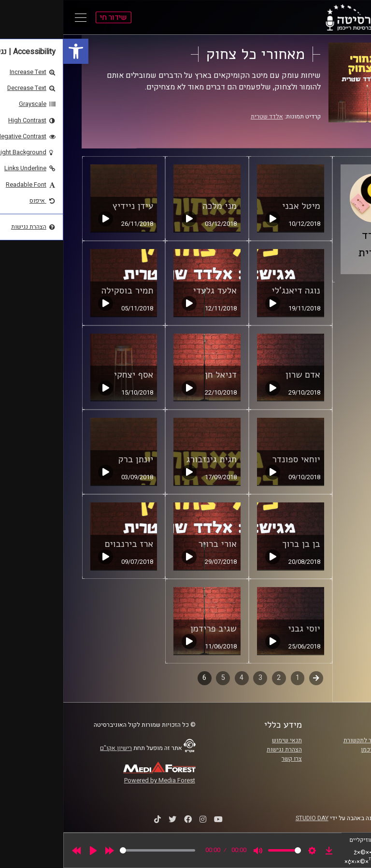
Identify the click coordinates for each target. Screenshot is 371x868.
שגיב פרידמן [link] (150, 629)
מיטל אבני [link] (238, 206)
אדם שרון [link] (240, 375)
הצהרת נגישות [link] (221, 750)
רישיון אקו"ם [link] (53, 748)
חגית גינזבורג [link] (148, 459)
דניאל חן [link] (157, 375)
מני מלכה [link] (156, 206)
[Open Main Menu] (17, 17)
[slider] (94, 850)
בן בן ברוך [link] (238, 544)
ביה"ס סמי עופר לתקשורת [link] (313, 740)
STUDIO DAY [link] (249, 818)
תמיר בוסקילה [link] (64, 291)
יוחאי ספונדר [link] (233, 459)
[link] (13, 51)
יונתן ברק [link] (72, 459)
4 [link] (178, 678)
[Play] (30, 851)
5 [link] (160, 678)
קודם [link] (253, 678)
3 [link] (197, 678)
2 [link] (215, 678)
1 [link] (234, 678)
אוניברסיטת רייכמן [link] (321, 750)
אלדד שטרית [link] (204, 117)
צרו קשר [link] (228, 759)
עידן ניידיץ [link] (70, 206)
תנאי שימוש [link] (224, 740)
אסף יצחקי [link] (71, 375)
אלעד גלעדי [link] (152, 291)
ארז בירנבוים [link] (66, 544)
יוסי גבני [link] (241, 629)
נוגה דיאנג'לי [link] (233, 291)
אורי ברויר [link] (154, 544)
